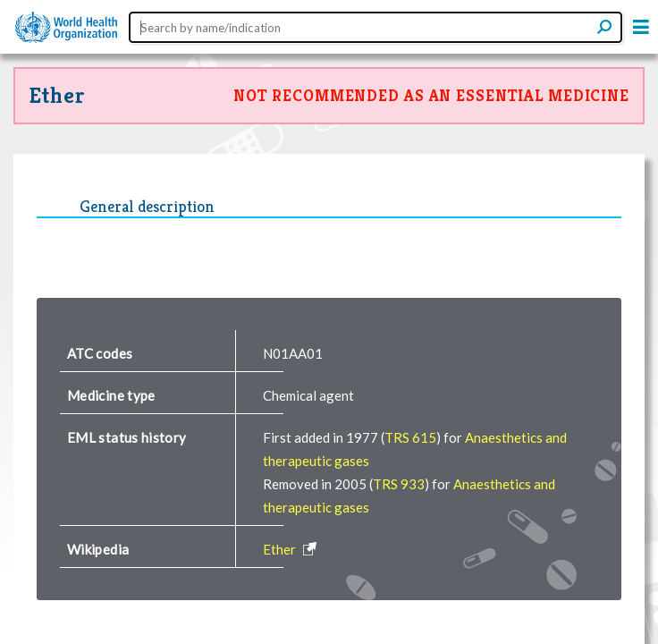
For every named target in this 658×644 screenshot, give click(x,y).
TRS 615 (410, 437)
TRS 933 (399, 484)
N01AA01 (293, 353)
